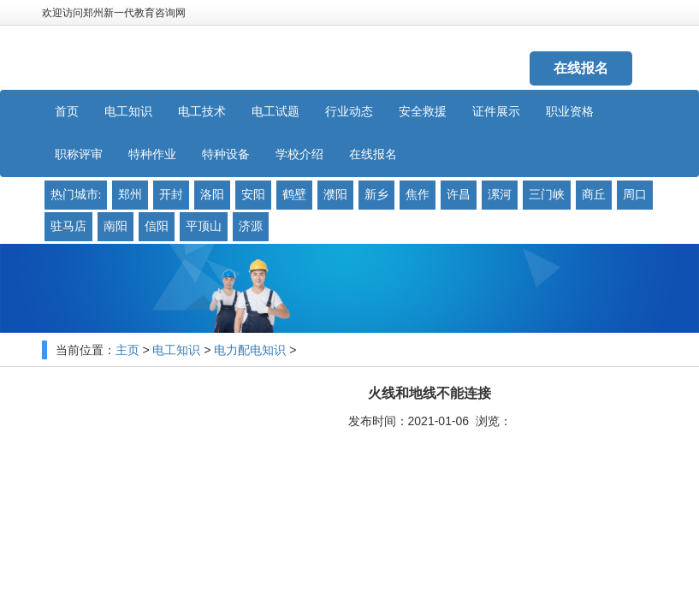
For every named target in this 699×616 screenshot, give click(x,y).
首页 (67, 112)
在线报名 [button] (373, 154)
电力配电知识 (250, 350)
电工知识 (176, 350)
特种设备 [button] (226, 154)
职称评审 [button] (79, 154)
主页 (127, 350)
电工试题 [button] (275, 112)
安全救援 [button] (423, 112)
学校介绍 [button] (299, 154)
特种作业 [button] (152, 154)
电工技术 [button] (202, 112)
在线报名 (581, 68)
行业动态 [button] (349, 112)
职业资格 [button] (570, 112)
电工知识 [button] (128, 112)
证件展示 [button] (496, 112)
